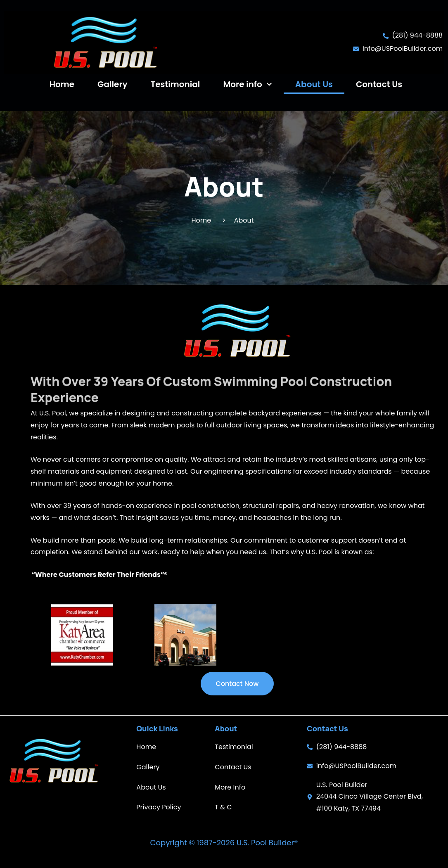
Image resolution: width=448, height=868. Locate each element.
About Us (314, 84)
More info (247, 84)
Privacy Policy (159, 807)
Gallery (113, 84)
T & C (223, 807)
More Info (230, 787)
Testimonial (175, 84)
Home (62, 84)
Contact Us (379, 84)
